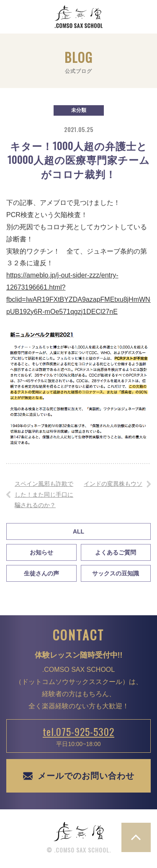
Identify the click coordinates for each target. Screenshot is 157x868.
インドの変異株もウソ (113, 484)
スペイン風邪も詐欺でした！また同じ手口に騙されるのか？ (44, 494)
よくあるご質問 (116, 552)
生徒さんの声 (41, 573)
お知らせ (41, 552)
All (78, 531)
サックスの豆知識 (116, 573)
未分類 (79, 110)
